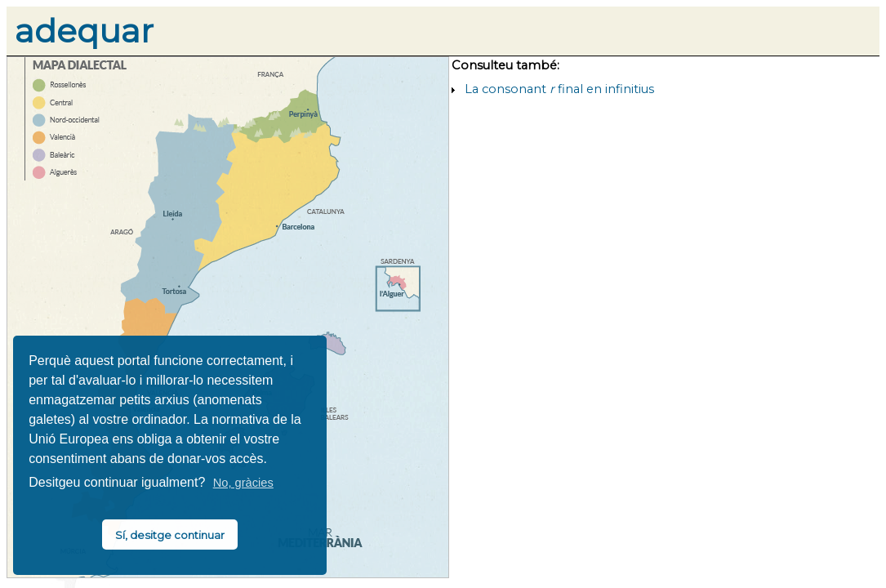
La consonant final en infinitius (559, 89)
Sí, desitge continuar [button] (170, 535)
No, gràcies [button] (243, 483)
